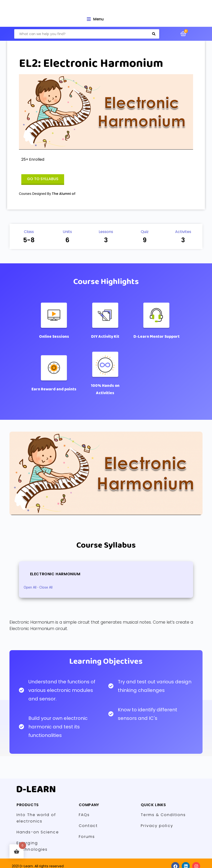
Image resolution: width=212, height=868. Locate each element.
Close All (46, 587)
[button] (43, 180)
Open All (30, 587)
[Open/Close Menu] (95, 19)
